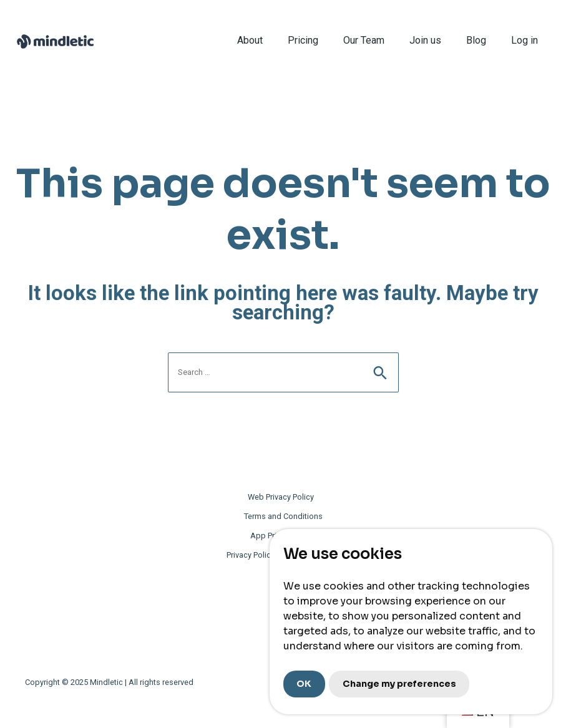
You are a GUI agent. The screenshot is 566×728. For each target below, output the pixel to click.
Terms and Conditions (283, 516)
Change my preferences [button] (399, 684)
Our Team (364, 40)
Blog (476, 40)
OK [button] (304, 684)
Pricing (303, 40)
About (250, 40)
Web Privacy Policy (281, 497)
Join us (425, 40)
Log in (525, 40)
